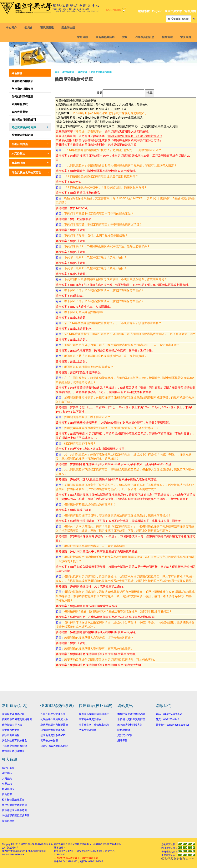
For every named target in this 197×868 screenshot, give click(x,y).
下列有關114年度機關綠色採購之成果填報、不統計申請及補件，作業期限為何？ (116, 279)
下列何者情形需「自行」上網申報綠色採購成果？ (96, 235)
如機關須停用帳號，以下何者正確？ (87, 417)
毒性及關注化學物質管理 (26, 172)
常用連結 (82, 37)
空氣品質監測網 (88, 730)
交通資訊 (7, 784)
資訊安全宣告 (125, 735)
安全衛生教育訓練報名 (14, 740)
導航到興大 (8, 821)
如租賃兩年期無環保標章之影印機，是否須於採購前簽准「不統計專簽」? (111, 428)
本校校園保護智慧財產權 (131, 714)
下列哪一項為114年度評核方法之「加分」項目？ (96, 257)
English (157, 11)
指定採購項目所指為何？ (80, 443)
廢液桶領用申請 (11, 730)
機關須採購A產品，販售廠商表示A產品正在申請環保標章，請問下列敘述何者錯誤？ (118, 611)
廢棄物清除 (18, 163)
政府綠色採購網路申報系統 (94, 714)
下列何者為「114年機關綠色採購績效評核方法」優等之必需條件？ (107, 246)
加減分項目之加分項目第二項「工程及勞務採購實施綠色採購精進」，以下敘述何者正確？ (122, 345)
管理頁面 (190, 11)
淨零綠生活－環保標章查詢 (94, 725)
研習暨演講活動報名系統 (54, 746)
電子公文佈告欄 (49, 740)
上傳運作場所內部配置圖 (54, 725)
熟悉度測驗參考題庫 (24, 127)
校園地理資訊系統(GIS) (53, 735)
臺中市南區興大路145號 (18, 851)
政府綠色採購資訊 (23, 81)
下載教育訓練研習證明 (14, 746)
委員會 (29, 27)
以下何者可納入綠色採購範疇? (84, 312)
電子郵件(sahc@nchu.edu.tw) (172, 725)
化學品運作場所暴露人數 (54, 719)
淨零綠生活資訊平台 (89, 132)
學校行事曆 (8, 768)
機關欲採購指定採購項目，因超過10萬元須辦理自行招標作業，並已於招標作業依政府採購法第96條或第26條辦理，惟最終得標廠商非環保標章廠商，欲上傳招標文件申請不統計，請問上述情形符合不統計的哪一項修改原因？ (125, 596)
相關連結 (166, 37)
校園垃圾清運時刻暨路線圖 (17, 719)
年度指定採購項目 (23, 89)
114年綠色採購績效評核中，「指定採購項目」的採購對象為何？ (106, 187)
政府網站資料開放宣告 (130, 725)
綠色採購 (17, 73)
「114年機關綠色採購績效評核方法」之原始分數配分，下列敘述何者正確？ (113, 150)
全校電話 (7, 773)
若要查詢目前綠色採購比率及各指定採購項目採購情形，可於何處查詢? (110, 660)
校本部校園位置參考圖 (14, 810)
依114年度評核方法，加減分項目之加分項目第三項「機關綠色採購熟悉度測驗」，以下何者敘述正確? (129, 334)
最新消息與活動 (104, 37)
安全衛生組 (69, 27)
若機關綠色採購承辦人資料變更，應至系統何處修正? (98, 649)
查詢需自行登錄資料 (24, 120)
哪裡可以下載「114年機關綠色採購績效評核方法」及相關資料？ (106, 356)
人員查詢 (7, 779)
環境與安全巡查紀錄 (13, 714)
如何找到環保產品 (23, 96)
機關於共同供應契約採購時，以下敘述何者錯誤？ (96, 546)
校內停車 (7, 794)
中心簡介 (12, 27)
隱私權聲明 (124, 730)
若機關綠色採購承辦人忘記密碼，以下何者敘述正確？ (99, 638)
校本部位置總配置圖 (13, 800)
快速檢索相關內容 (23, 135)
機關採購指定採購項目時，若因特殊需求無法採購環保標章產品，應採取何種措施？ (118, 515)
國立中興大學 (173, 11)
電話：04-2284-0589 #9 (169, 714)
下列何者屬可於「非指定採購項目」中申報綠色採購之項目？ (103, 224)
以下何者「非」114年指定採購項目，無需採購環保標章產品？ (104, 290)
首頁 (57, 72)
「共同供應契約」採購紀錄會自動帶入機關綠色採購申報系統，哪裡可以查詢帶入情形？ (121, 165)
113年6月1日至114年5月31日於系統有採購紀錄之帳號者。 (110, 113)
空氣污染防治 (20, 144)
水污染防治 (18, 154)
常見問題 (185, 37)
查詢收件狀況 (20, 112)
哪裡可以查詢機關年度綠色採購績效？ (89, 367)
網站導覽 (144, 11)
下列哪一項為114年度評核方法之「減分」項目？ (96, 268)
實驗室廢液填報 (11, 735)
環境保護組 (48, 27)
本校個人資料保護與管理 (131, 719)
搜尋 (100, 93)
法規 (124, 37)
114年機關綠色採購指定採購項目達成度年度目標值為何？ (101, 176)
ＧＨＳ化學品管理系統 (53, 714)
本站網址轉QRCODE (14, 751)
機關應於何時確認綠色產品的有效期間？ (90, 504)
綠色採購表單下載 (12, 725)
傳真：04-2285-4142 (167, 719)
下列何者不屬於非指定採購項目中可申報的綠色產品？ (99, 213)
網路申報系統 (20, 104)
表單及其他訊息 (144, 37)
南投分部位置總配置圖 (14, 805)
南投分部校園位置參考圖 (16, 815)
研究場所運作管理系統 (53, 730)
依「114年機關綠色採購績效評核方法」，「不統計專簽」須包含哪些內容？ (113, 323)
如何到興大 (8, 789)
